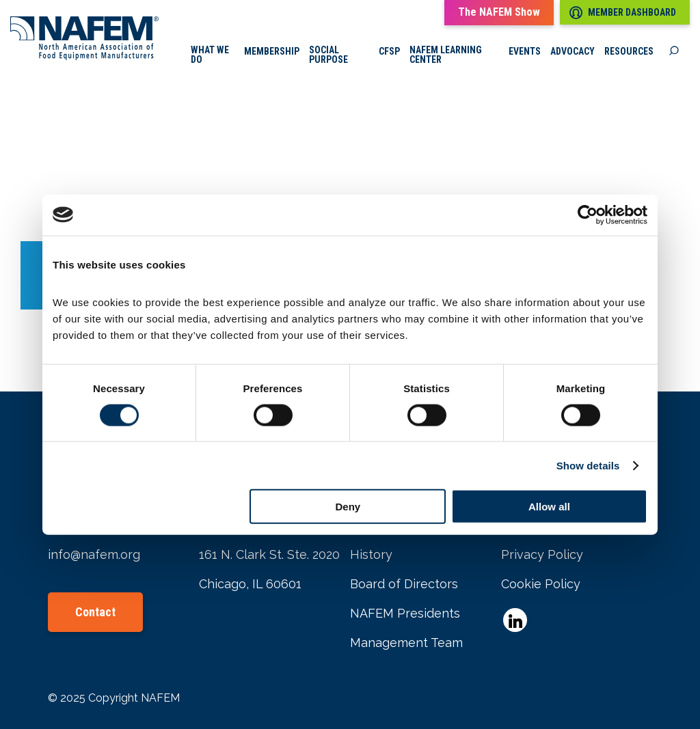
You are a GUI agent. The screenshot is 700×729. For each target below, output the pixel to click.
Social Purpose (328, 55)
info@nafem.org (94, 554)
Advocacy (573, 51)
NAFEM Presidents (405, 613)
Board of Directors (404, 584)
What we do (210, 55)
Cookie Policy (541, 584)
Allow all (549, 507)
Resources (629, 51)
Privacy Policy (542, 554)
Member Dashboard (623, 13)
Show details (588, 465)
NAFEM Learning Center (446, 55)
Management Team (406, 643)
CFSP (389, 51)
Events (525, 51)
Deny (348, 507)
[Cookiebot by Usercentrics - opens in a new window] (588, 215)
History (371, 554)
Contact (95, 612)
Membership (272, 51)
